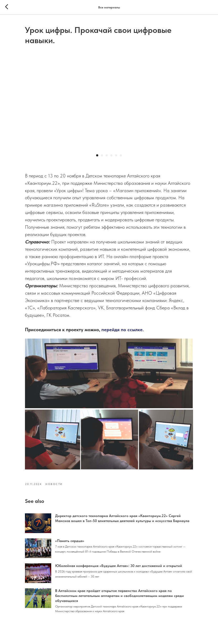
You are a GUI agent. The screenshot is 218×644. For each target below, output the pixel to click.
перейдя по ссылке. (123, 329)
